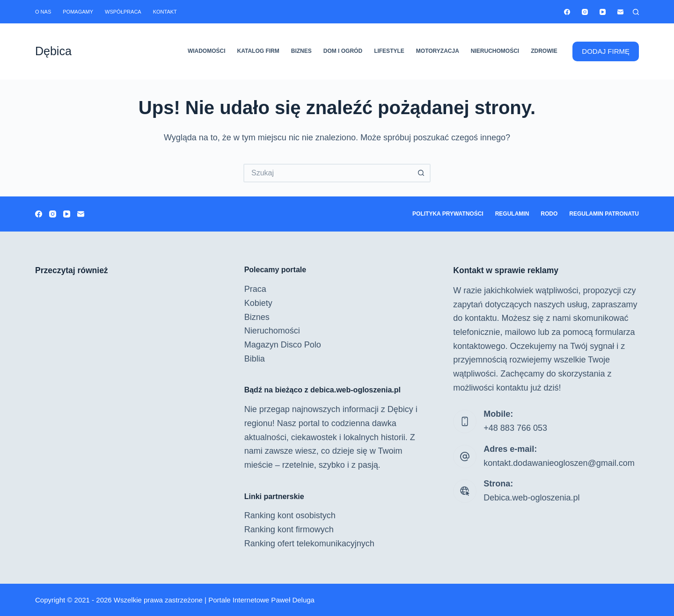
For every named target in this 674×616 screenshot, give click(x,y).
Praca (255, 289)
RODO (549, 214)
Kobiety (258, 303)
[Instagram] (585, 12)
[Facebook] (567, 12)
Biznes (301, 51)
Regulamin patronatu (604, 214)
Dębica (53, 51)
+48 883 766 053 (515, 428)
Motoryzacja (438, 51)
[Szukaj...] (328, 173)
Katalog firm (258, 51)
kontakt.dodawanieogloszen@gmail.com (559, 463)
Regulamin (512, 214)
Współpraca (123, 12)
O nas (43, 12)
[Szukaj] (636, 12)
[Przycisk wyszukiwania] (421, 173)
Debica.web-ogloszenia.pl (531, 498)
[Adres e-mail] (620, 12)
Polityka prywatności (448, 214)
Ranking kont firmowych (289, 529)
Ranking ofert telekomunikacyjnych (309, 544)
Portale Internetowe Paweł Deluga (261, 600)
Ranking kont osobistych (290, 515)
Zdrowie (544, 51)
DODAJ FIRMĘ (606, 51)
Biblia (255, 359)
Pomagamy (78, 12)
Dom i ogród (343, 51)
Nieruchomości (495, 51)
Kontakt (165, 12)
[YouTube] (603, 12)
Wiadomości (207, 51)
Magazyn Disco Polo (283, 345)
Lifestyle (389, 51)
